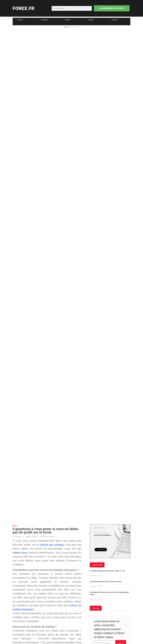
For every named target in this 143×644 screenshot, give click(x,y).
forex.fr (24, 8)
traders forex (20, 553)
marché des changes (52, 545)
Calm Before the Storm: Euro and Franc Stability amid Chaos (109, 593)
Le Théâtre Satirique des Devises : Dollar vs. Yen (107, 571)
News (15, 526)
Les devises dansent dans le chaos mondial (106, 581)
